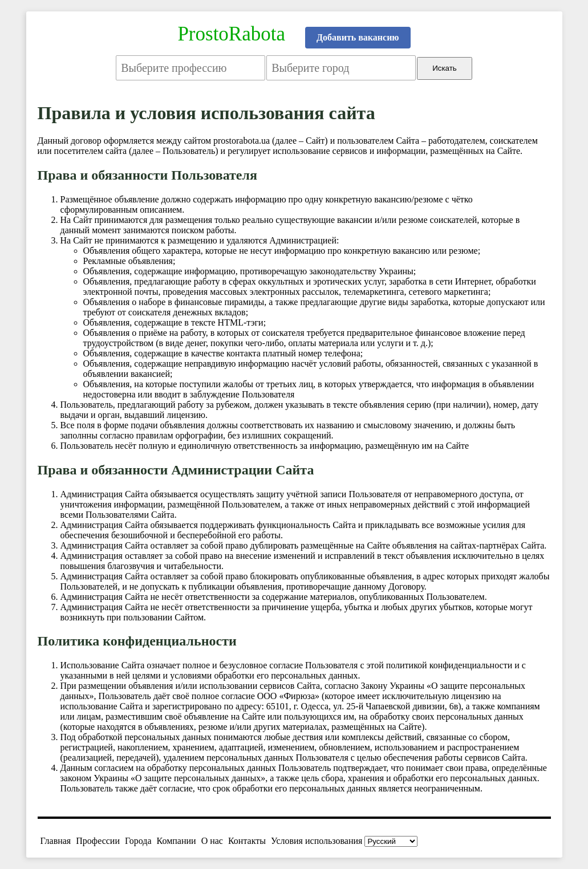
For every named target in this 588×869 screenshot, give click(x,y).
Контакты (247, 841)
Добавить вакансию (358, 37)
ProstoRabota (231, 34)
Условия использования (317, 841)
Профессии (98, 841)
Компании (177, 841)
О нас (212, 841)
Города (138, 841)
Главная (56, 841)
